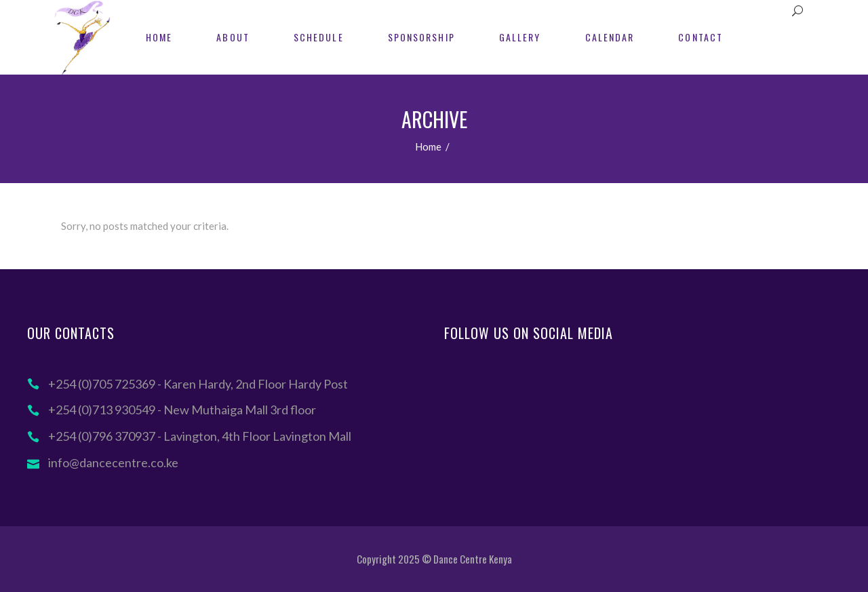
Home (428, 146)
